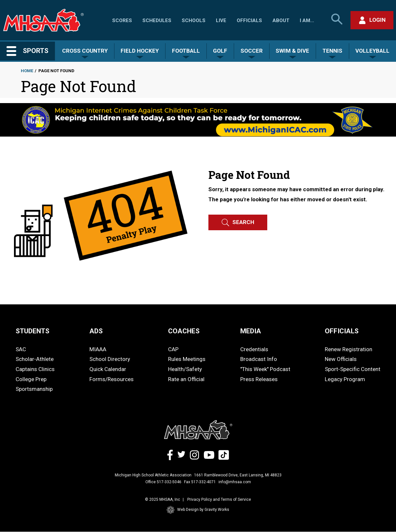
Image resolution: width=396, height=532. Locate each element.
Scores (122, 20)
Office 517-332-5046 (163, 482)
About (281, 20)
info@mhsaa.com (235, 482)
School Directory (110, 359)
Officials (249, 20)
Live (221, 20)
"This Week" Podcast (265, 369)
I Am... (307, 20)
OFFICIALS (342, 331)
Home (27, 71)
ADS (96, 331)
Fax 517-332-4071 (200, 482)
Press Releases (259, 379)
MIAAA (98, 349)
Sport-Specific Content (353, 369)
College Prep (31, 379)
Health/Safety (185, 369)
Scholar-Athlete (35, 359)
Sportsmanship (34, 389)
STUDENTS (33, 331)
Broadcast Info (259, 359)
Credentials (254, 349)
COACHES (184, 331)
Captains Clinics (35, 369)
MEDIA (251, 331)
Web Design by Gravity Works (198, 510)
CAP (173, 349)
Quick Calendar (108, 369)
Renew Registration (349, 349)
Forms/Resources (112, 379)
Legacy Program (345, 379)
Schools (194, 20)
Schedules (157, 20)
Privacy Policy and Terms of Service (219, 499)
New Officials (341, 359)
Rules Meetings (187, 359)
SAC (21, 349)
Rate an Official (186, 379)
